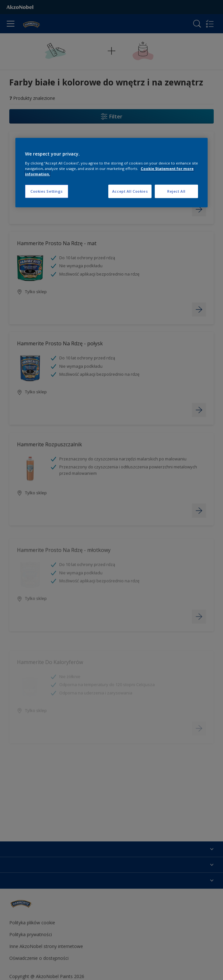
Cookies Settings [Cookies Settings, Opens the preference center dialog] (47, 191)
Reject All (176, 191)
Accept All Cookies (130, 191)
